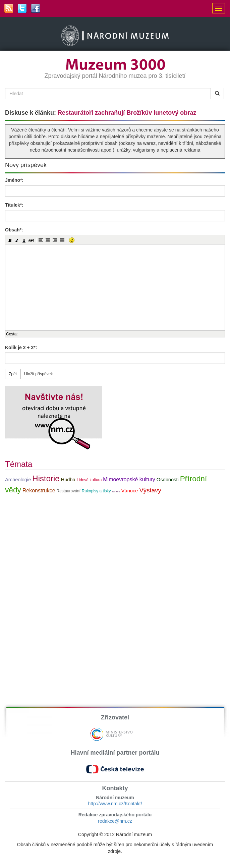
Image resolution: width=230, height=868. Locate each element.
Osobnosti (168, 480)
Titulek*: (14, 205)
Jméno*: (14, 180)
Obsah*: (14, 230)
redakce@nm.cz (115, 821)
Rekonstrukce (39, 491)
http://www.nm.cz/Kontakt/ (115, 804)
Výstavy (150, 490)
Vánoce (130, 491)
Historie (46, 478)
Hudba (68, 480)
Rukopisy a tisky (96, 491)
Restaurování (68, 491)
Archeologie (18, 480)
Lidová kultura (89, 480)
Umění (116, 492)
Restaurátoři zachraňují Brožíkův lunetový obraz (127, 113)
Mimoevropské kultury (129, 479)
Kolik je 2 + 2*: (21, 347)
